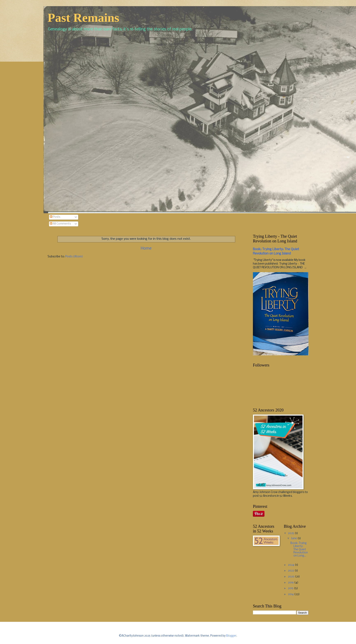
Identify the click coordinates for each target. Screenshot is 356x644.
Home (146, 249)
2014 (291, 594)
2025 (291, 533)
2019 (291, 583)
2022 (291, 571)
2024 (291, 565)
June (294, 539)
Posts (55, 217)
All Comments (60, 224)
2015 (291, 588)
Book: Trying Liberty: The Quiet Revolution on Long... (299, 550)
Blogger (231, 636)
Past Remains (83, 18)
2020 (291, 577)
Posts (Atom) (74, 257)
